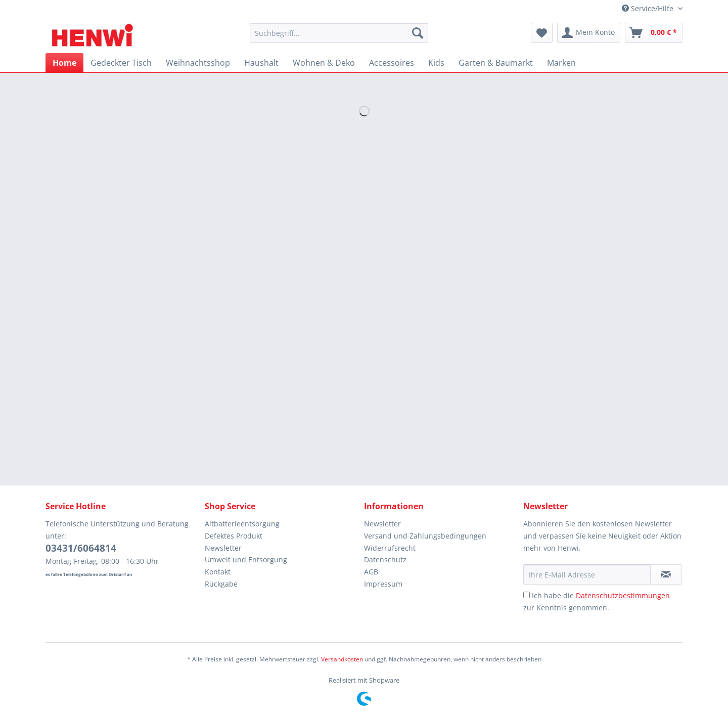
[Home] (64, 63)
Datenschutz (385, 560)
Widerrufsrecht (390, 548)
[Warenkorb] (654, 33)
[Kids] (436, 63)
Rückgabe (221, 584)
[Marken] (561, 63)
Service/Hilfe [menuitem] (649, 8)
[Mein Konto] (589, 33)
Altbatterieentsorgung (242, 524)
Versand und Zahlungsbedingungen (425, 536)
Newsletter (223, 548)
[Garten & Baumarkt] (496, 63)
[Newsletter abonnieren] (666, 574)
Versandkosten (342, 659)
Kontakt (218, 572)
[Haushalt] (261, 63)
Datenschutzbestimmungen (623, 595)
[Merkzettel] (542, 33)
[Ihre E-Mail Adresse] (587, 574)
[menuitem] (339, 38)
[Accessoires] (392, 63)
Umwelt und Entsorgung (246, 560)
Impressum (383, 584)
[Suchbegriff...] (339, 33)
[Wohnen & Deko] (324, 63)
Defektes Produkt (234, 536)
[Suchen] (418, 33)
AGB (371, 572)
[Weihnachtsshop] (198, 63)
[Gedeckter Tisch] (121, 63)
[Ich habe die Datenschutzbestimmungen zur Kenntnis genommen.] (527, 595)
